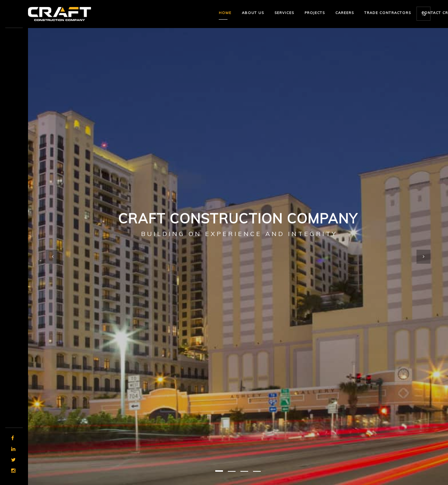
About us (253, 13)
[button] (219, 471)
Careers (345, 13)
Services (284, 13)
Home (225, 13)
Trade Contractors (388, 13)
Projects (315, 13)
